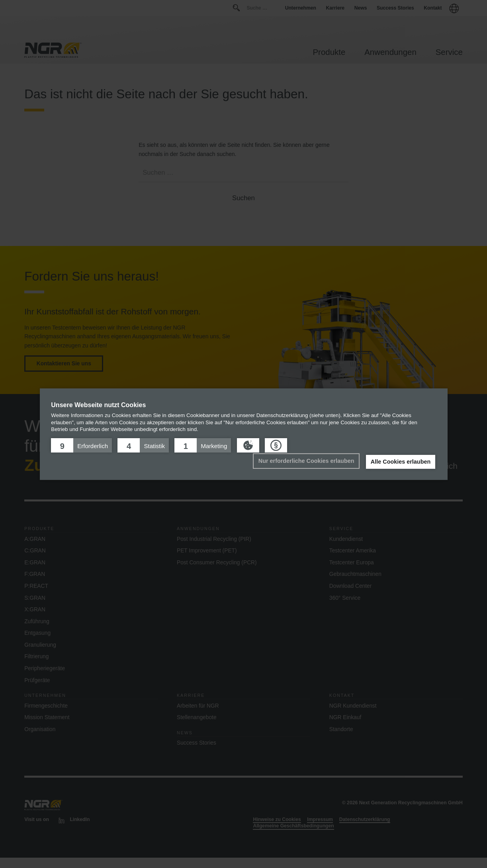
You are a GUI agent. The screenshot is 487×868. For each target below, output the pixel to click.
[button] (81, 445)
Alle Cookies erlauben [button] (401, 462)
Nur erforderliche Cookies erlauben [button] (306, 461)
